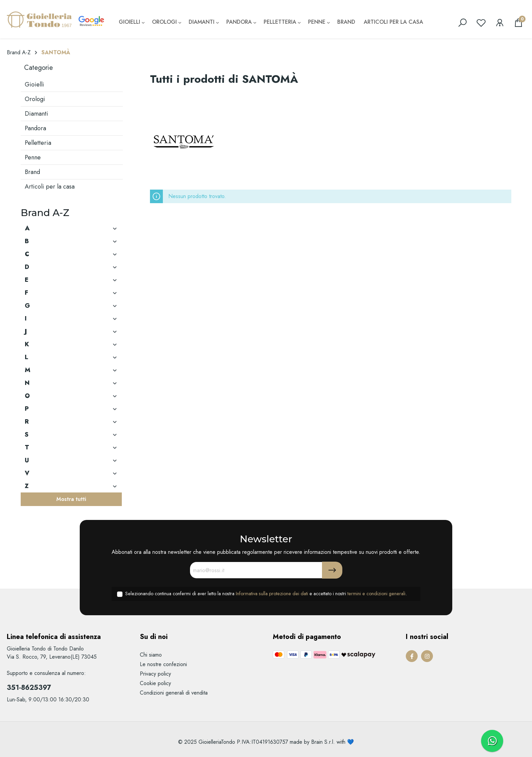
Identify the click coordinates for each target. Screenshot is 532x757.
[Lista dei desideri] (481, 23)
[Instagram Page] (427, 656)
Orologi (35, 99)
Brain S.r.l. (323, 742)
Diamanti (36, 114)
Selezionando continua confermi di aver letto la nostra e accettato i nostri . (266, 594)
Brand (32, 172)
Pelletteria (38, 143)
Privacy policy (155, 674)
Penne (33, 157)
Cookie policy (155, 683)
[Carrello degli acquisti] (518, 23)
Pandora (35, 128)
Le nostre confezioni (163, 664)
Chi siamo (151, 655)
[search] (462, 23)
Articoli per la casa (50, 187)
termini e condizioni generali (376, 594)
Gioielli (34, 84)
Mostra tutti (71, 499)
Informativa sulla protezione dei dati (272, 594)
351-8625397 (29, 688)
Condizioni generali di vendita (174, 693)
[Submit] (332, 570)
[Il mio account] (500, 23)
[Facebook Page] (412, 656)
